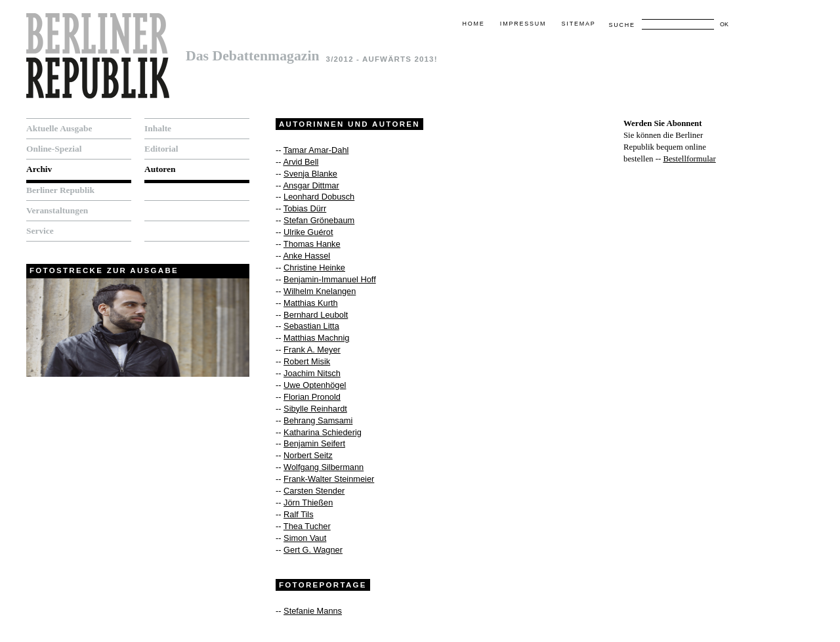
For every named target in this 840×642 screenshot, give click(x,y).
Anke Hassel (306, 256)
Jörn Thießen (308, 503)
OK (724, 24)
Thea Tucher (307, 526)
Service (40, 231)
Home (473, 24)
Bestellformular (689, 159)
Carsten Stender (314, 491)
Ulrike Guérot (308, 232)
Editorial (161, 149)
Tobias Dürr (305, 208)
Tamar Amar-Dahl (316, 150)
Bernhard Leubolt (316, 315)
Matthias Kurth (311, 303)
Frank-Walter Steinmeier (329, 479)
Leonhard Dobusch (319, 197)
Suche (621, 25)
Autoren (160, 169)
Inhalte (158, 128)
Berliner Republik (60, 190)
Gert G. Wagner (313, 550)
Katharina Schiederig (323, 432)
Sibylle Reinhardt (315, 409)
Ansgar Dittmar (311, 185)
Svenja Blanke (310, 174)
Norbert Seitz (308, 455)
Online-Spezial (54, 149)
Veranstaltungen (57, 210)
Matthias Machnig (316, 338)
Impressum (523, 24)
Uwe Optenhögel (315, 385)
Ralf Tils (299, 514)
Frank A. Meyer (312, 350)
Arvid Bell (301, 162)
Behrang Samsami (318, 420)
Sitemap (579, 24)
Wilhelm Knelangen (320, 291)
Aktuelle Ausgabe (59, 128)
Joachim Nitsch (312, 373)
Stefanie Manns (313, 611)
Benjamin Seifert (314, 443)
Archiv (39, 169)
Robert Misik (307, 361)
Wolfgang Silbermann (324, 467)
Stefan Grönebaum (319, 220)
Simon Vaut (305, 538)
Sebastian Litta (311, 326)
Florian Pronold (312, 397)
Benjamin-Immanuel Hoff (330, 279)
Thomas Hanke (312, 244)
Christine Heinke (314, 267)
